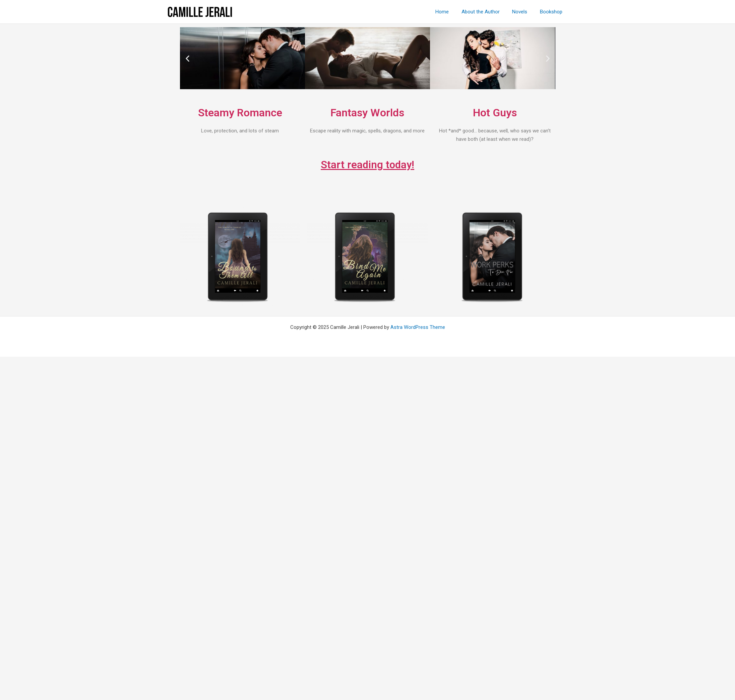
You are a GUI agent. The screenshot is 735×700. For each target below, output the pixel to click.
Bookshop (553, 12)
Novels (524, 12)
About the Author (487, 12)
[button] (188, 58)
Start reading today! (367, 165)
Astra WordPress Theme (418, 327)
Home (451, 12)
